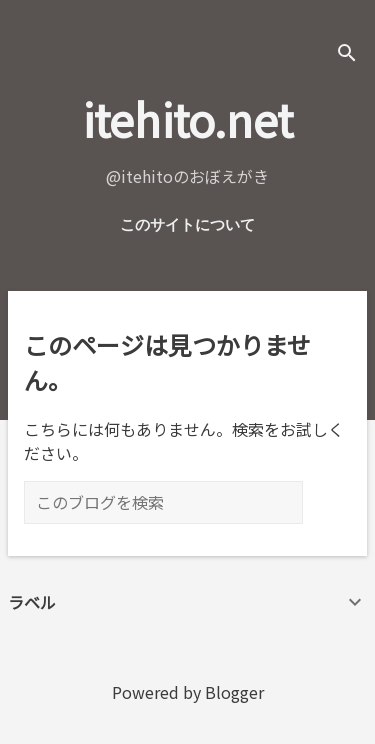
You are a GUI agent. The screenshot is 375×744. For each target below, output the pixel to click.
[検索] (347, 54)
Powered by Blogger (188, 692)
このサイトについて (187, 225)
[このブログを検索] (163, 502)
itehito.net (187, 118)
